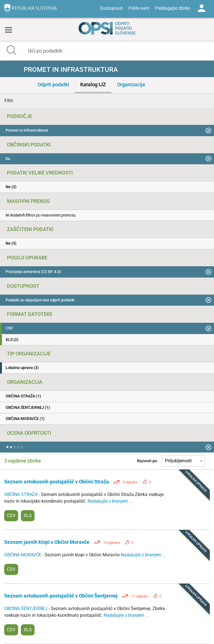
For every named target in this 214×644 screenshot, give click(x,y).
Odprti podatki (53, 84)
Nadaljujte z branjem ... (110, 501)
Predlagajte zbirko (173, 8)
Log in (201, 8)
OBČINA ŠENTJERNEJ (26, 609)
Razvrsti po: (148, 461)
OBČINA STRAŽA (21, 494)
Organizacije (131, 84)
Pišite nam (139, 8)
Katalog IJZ (93, 84)
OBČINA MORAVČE (23, 555)
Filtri (9, 101)
